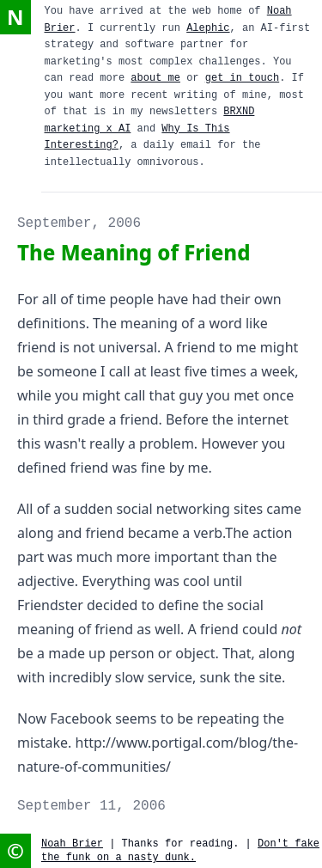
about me (155, 78)
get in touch (242, 78)
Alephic (208, 28)
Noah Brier (72, 844)
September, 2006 (79, 223)
